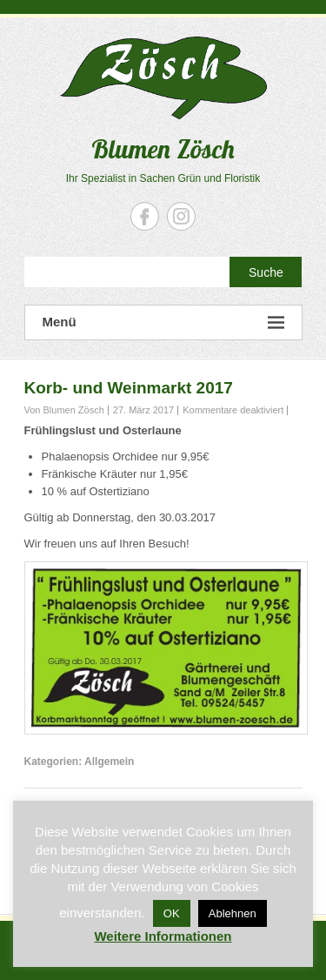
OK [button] (172, 913)
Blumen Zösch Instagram (181, 216)
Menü (163, 322)
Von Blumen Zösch (64, 410)
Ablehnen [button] (233, 913)
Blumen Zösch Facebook (145, 216)
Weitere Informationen (163, 936)
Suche (266, 272)
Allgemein (109, 762)
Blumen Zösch (163, 149)
